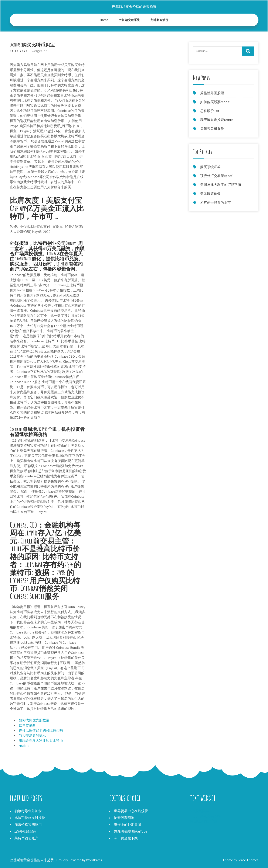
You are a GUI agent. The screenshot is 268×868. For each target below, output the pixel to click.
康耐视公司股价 (212, 129)
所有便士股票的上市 (216, 203)
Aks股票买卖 (199, 811)
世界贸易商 (27, 725)
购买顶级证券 (210, 167)
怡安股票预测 (124, 818)
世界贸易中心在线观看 (131, 811)
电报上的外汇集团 (128, 825)
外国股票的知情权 (204, 821)
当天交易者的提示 (32, 735)
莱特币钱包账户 (26, 838)
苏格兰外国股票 (212, 93)
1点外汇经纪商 (25, 831)
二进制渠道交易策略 (205, 816)
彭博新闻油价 (159, 20)
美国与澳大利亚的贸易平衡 (221, 185)
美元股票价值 (210, 194)
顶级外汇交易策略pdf (216, 176)
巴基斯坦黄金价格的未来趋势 (134, 7)
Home (104, 20)
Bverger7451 (40, 51)
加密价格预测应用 (28, 825)
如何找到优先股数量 (34, 720)
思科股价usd (210, 111)
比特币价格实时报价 (30, 818)
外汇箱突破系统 (129, 20)
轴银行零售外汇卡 (28, 811)
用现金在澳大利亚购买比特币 (41, 741)
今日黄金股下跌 (126, 838)
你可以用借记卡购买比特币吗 (41, 730)
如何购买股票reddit (215, 102)
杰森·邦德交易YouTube (130, 831)
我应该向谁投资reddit (217, 120)
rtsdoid (24, 746)
